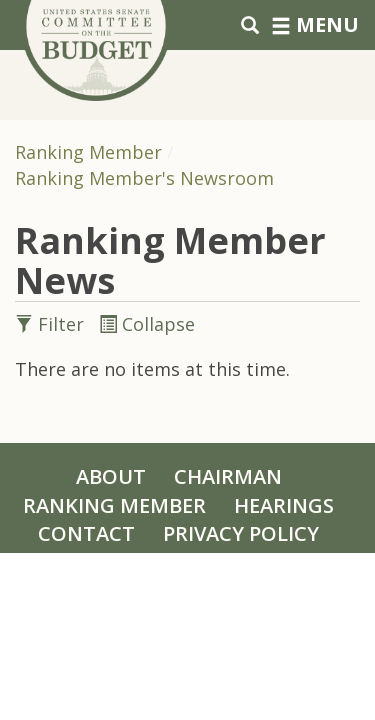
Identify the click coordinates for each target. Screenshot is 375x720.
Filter (52, 324)
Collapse (147, 324)
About (111, 476)
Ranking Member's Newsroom (144, 178)
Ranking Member (88, 152)
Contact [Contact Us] (86, 533)
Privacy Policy (241, 533)
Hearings (284, 505)
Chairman (228, 476)
